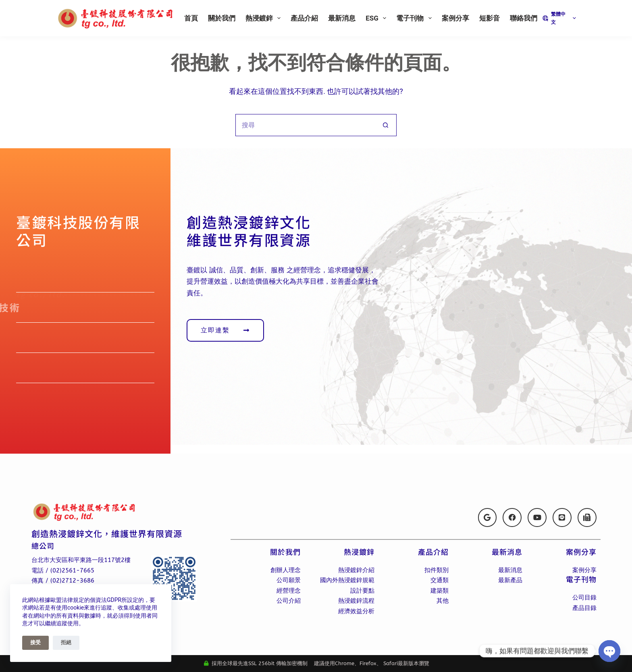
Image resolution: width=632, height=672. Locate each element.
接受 (35, 642)
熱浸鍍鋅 (265, 18)
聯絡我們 (524, 18)
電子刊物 (415, 18)
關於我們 (222, 18)
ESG (377, 18)
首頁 (191, 18)
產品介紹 (304, 18)
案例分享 (455, 18)
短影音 (490, 18)
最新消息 (342, 18)
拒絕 (66, 642)
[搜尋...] (305, 125)
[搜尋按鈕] (386, 125)
